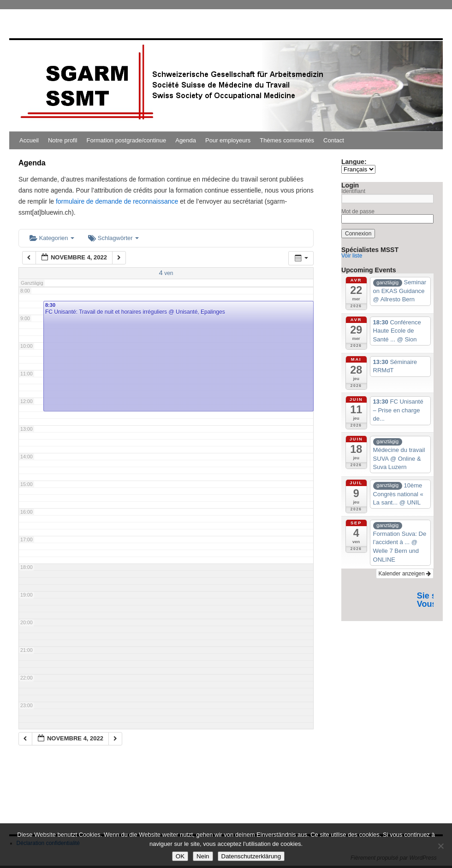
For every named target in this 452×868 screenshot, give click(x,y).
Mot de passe (358, 211)
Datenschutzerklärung (251, 856)
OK (180, 856)
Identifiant (353, 191)
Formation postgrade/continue (127, 140)
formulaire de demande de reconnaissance (117, 201)
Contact (334, 140)
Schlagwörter (113, 238)
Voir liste (352, 256)
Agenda (186, 140)
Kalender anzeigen (405, 574)
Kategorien (52, 238)
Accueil (29, 140)
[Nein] (440, 846)
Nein (203, 856)
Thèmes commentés (287, 140)
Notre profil (63, 140)
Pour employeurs (228, 140)
